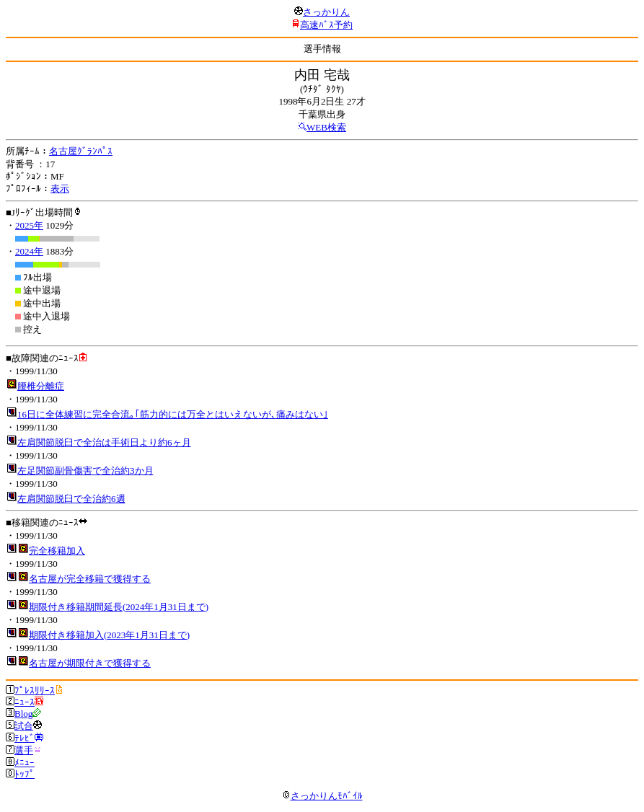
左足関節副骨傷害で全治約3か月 (85, 471)
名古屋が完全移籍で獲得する (90, 579)
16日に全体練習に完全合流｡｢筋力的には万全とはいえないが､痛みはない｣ (173, 414)
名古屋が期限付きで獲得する (90, 663)
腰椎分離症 (41, 386)
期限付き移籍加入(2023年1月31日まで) (109, 635)
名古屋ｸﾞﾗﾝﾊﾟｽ (81, 151)
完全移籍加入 (57, 551)
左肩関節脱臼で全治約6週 (71, 499)
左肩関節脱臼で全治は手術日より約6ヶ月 (104, 442)
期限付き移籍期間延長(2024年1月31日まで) (119, 607)
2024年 (29, 251)
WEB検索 (326, 127)
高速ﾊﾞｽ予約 (326, 25)
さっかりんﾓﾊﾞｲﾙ (322, 796)
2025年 (29, 225)
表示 (60, 189)
